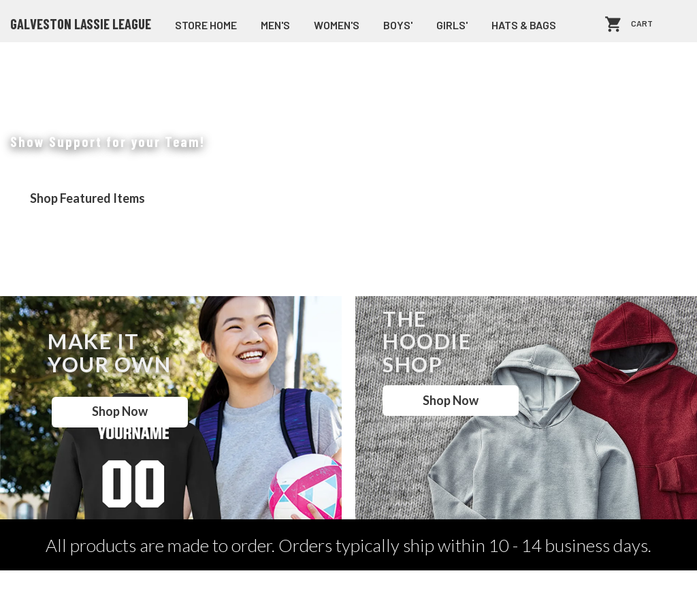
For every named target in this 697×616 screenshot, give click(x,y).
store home (206, 25)
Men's (275, 25)
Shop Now (120, 411)
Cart (642, 24)
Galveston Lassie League (81, 24)
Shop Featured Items (87, 198)
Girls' (452, 25)
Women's (337, 25)
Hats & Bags (524, 25)
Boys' (398, 25)
